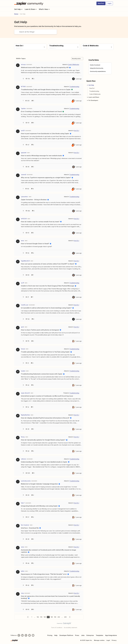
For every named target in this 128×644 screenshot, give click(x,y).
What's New (44, 9)
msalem (23, 371)
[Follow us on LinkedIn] (22, 635)
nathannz (24, 459)
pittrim (23, 571)
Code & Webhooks (95, 94)
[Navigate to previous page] (28, 617)
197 (48, 617)
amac (23, 241)
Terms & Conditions (57, 628)
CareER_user (25, 305)
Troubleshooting (94, 91)
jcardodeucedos (26, 481)
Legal (108, 640)
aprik (22, 327)
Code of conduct (95, 65)
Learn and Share (93, 97)
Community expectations (98, 71)
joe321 (23, 131)
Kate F (23, 503)
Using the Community (97, 68)
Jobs (83, 635)
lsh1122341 (24, 219)
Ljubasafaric (24, 197)
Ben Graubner (25, 525)
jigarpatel (24, 153)
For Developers (92, 100)
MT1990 (23, 87)
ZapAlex (23, 108)
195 (41, 617)
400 (65, 617)
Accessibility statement (70, 628)
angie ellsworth (25, 393)
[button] (101, 3)
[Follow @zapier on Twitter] (30, 635)
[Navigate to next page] (70, 617)
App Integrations (111, 635)
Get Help (19, 9)
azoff (22, 283)
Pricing (50, 635)
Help (56, 635)
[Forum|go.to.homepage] (29, 3)
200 (59, 617)
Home (16, 14)
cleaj (22, 593)
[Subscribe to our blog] (26, 635)
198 (52, 617)
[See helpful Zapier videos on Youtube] (33, 635)
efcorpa (23, 64)
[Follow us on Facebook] (19, 635)
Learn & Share (31, 9)
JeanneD (24, 175)
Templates (100, 635)
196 (45, 617)
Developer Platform (66, 635)
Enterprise (90, 635)
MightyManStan (25, 415)
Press (77, 635)
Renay (23, 437)
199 (55, 617)
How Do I (92, 88)
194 (38, 617)
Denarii (23, 349)
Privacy (114, 640)
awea (23, 547)
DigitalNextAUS (25, 261)
